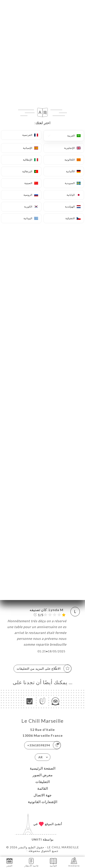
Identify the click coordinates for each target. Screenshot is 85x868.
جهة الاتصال (43, 795)
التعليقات (43, 782)
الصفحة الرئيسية (43, 768)
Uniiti (37, 839)
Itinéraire (74, 862)
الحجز (9, 862)
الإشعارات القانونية (43, 802)
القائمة (43, 788)
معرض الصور (43, 775)
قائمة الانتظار (31, 862)
